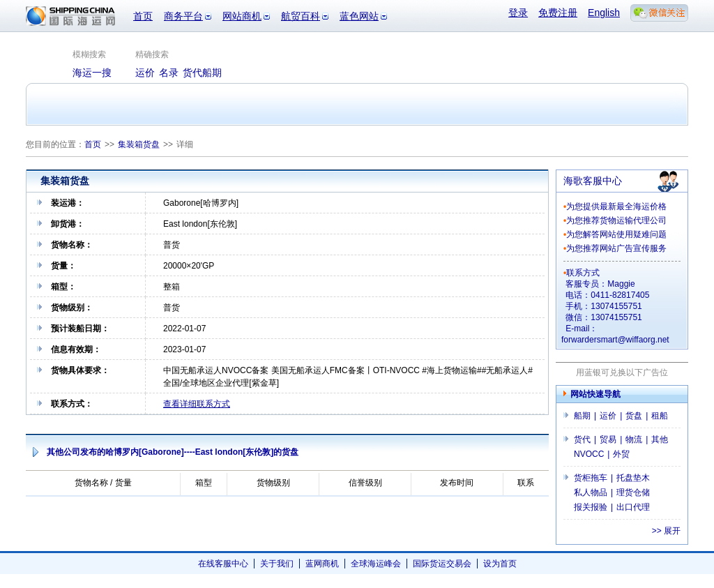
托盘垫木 (633, 478)
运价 (608, 416)
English (604, 13)
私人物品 (591, 492)
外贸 (621, 454)
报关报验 (591, 507)
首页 (143, 16)
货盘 (634, 416)
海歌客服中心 (593, 181)
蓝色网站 (359, 16)
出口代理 (633, 507)
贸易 (608, 439)
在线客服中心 (223, 564)
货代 (582, 439)
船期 (582, 416)
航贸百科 (301, 16)
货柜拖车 (591, 478)
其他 (660, 439)
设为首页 (500, 564)
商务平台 (183, 16)
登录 (518, 13)
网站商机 (242, 16)
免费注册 (558, 13)
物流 (634, 439)
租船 (660, 416)
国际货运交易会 (442, 564)
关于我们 (277, 564)
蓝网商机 (322, 564)
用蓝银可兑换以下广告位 (622, 372)
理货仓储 (633, 492)
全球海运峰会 (376, 564)
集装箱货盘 (139, 144)
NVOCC (589, 454)
